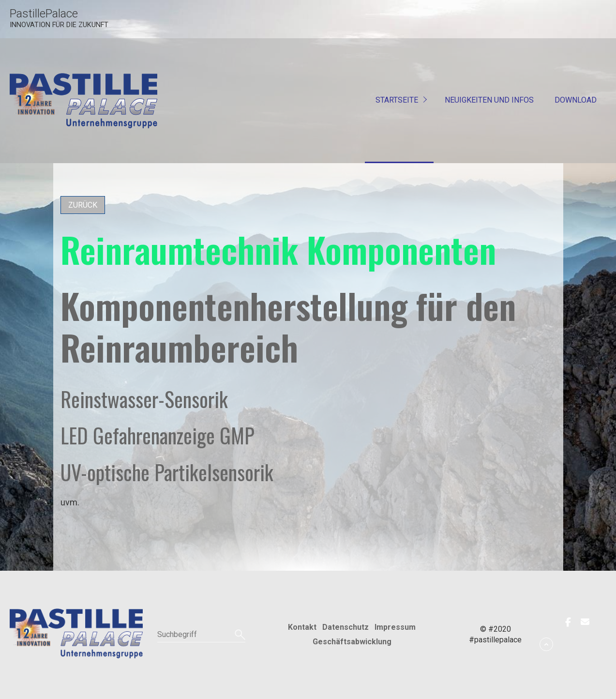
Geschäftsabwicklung (352, 642)
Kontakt (302, 627)
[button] (83, 205)
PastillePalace (44, 14)
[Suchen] (239, 635)
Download (576, 100)
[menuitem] (399, 101)
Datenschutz (346, 627)
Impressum (395, 627)
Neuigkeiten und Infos (489, 100)
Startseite (397, 100)
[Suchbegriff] (201, 635)
